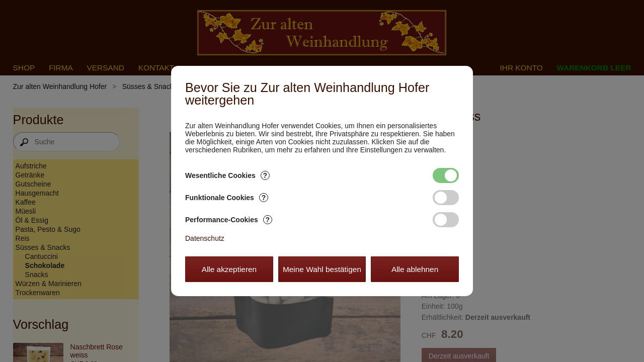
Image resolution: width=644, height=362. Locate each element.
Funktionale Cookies (227, 198)
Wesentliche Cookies (227, 175)
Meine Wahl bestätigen (322, 269)
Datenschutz (205, 238)
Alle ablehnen (415, 269)
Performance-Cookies (229, 220)
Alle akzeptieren (229, 269)
